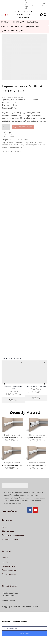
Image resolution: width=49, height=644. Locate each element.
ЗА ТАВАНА (33, 22)
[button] (8, 151)
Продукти (29, 12)
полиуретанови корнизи (12, 147)
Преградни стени (32, 26)
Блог (29, 15)
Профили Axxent (12, 435)
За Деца (19, 31)
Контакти (24, 18)
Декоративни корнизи (32, 142)
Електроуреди (16, 26)
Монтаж (20, 15)
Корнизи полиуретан (21, 139)
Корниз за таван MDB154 (13, 145)
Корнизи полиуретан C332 (36, 386)
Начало (16, 12)
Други (4, 26)
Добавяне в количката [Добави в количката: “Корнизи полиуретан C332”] (36, 398)
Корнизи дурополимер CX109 (13, 387)
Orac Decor (13, 392)
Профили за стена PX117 (37, 465)
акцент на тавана (14, 142)
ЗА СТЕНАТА (19, 22)
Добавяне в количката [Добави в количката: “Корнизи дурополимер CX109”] (13, 400)
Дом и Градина (7, 31)
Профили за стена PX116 (12, 465)
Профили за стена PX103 (12, 438)
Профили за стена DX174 (37, 438)
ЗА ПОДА (6, 22)
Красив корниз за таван (35, 145)
